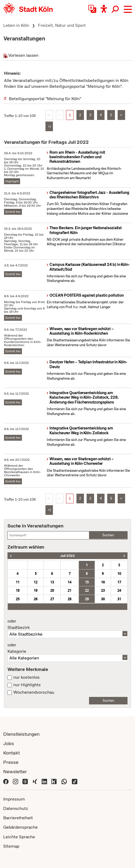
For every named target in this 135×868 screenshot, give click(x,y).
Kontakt (11, 753)
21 (70, 590)
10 (119, 573)
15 (87, 582)
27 (52, 599)
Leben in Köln (16, 25)
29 (87, 599)
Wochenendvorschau (34, 692)
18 (18, 590)
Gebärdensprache (20, 827)
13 (52, 582)
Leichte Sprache (19, 837)
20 (52, 590)
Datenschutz (16, 808)
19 (36, 590)
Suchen (108, 535)
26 (36, 599)
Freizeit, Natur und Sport (62, 25)
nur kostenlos (26, 677)
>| (49, 127)
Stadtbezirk (67, 624)
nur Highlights (27, 685)
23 (103, 590)
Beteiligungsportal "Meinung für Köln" (45, 99)
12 (36, 582)
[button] (128, 9)
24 (119, 590)
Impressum (14, 799)
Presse (11, 762)
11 (18, 582)
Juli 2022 (67, 556)
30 (103, 599)
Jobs (9, 743)
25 (18, 599)
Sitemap (11, 846)
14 (70, 582)
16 (103, 582)
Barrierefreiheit (18, 818)
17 (119, 582)
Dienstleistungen (21, 734)
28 (70, 599)
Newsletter (15, 771)
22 (87, 590)
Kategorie (67, 648)
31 (119, 599)
